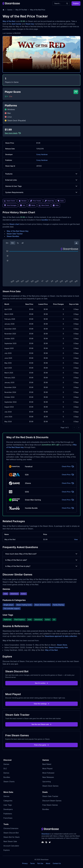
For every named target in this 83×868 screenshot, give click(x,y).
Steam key (30, 24)
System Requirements (41, 192)
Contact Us (57, 863)
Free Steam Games (50, 805)
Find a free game (41, 745)
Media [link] (32, 205)
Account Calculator (11, 846)
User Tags (8, 805)
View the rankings (41, 704)
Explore (76, 3)
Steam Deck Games (50, 786)
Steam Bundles (13, 236)
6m (13, 243)
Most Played (47, 769)
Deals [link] (61, 201)
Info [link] (23, 205)
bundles (45, 220)
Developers (8, 809)
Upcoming (47, 782)
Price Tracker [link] (36, 201)
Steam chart (14, 224)
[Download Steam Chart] (76, 243)
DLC (5, 769)
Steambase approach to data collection (61, 636)
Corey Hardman (42, 154)
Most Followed (48, 773)
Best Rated (47, 764)
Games (10, 10)
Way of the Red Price (38, 10)
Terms (32, 863)
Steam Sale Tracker (15, 234)
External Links (41, 180)
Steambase (46, 834)
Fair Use (40, 863)
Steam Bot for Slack (12, 837)
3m (7, 243)
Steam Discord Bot (11, 833)
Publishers (8, 814)
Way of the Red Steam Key (18, 231)
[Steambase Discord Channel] (43, 842)
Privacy (25, 863)
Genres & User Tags (41, 186)
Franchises (8, 818)
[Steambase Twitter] (50, 842)
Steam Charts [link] (10, 201)
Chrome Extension (11, 828)
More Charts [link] (44, 205)
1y (18, 243)
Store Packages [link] (10, 205)
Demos (6, 773)
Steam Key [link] (49, 201)
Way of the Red (9, 21)
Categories (8, 801)
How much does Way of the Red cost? (41, 554)
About (48, 863)
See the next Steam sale (42, 724)
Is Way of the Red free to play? (41, 566)
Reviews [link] (23, 201)
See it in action (41, 683)
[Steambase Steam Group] (46, 842)
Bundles (7, 777)
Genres (6, 796)
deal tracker (17, 24)
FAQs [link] (56, 205)
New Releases (48, 777)
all (23, 243)
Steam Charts (9, 782)
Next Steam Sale (10, 841)
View (76, 539)
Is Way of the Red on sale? (41, 560)
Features (41, 174)
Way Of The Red (21, 10)
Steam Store (62, 645)
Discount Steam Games (52, 801)
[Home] (3, 10)
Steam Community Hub (58, 647)
